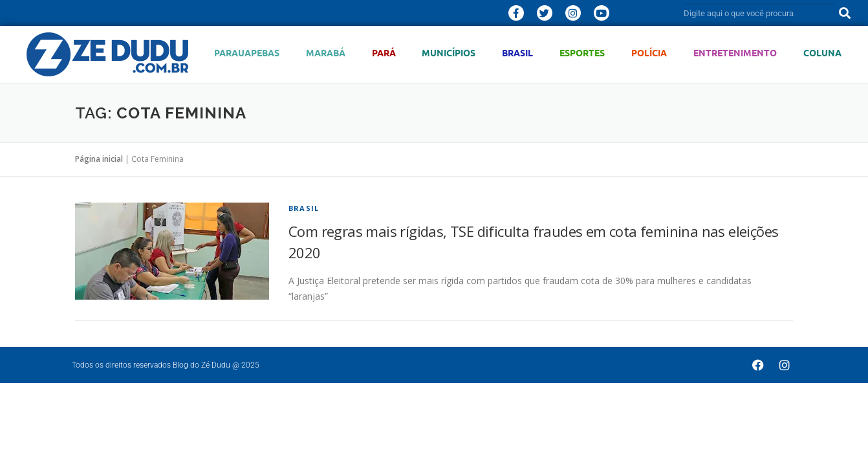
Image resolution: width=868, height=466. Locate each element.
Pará (384, 53)
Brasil (517, 53)
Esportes (582, 53)
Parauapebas (247, 53)
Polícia (649, 53)
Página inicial (99, 159)
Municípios (449, 53)
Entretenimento (735, 53)
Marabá (326, 53)
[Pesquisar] (845, 13)
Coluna (822, 53)
